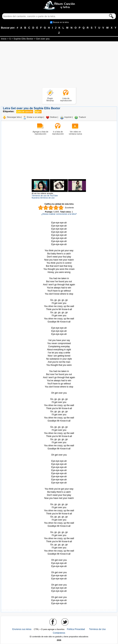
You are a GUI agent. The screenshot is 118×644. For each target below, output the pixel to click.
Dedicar (54, 117)
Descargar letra (14, 117)
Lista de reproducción (66, 99)
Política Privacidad (76, 629)
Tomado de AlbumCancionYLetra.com (59, 594)
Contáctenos (59, 633)
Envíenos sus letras (22, 629)
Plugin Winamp (50, 99)
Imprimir (68, 117)
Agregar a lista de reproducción (40, 133)
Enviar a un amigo (35, 117)
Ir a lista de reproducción (58, 133)
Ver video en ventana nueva (75, 133)
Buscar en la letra (61, 22)
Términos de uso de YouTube (45, 196)
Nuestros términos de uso (43, 198)
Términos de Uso (97, 629)
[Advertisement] (59, 65)
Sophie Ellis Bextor (23, 39)
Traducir (82, 117)
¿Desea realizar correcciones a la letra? (59, 214)
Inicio (4, 39)
